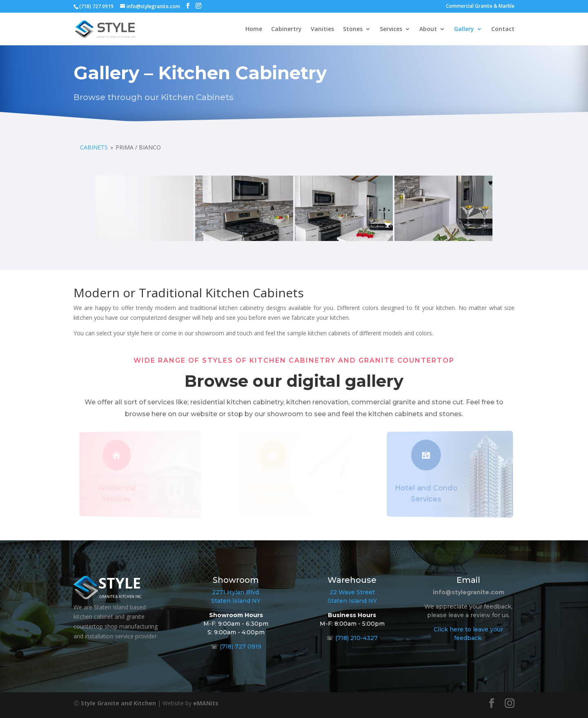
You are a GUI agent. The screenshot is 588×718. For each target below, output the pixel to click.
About (428, 29)
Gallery (464, 29)
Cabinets (94, 147)
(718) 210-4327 (356, 638)
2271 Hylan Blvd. (236, 592)
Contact (503, 29)
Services (391, 29)
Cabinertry (286, 29)
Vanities (322, 29)
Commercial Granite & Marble (480, 7)
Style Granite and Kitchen (118, 703)
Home (254, 29)
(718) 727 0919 (241, 647)
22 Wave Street (352, 592)
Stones (353, 29)
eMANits (206, 703)
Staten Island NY (236, 601)
